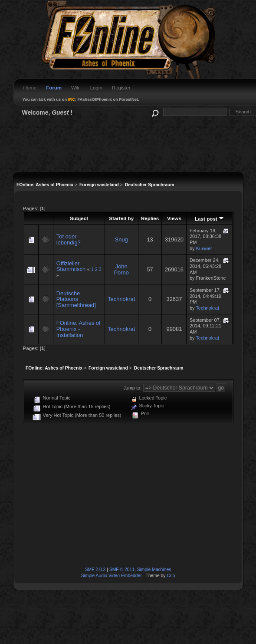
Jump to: (132, 388)
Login (96, 88)
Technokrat (121, 299)
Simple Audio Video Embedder (112, 576)
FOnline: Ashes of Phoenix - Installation (79, 329)
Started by (121, 218)
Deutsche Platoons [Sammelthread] (76, 299)
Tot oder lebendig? (69, 239)
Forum (54, 88)
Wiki (76, 88)
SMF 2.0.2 (95, 570)
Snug (121, 239)
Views (174, 218)
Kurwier (204, 248)
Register (121, 88)
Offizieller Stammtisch (71, 266)
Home (30, 88)
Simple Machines (154, 570)
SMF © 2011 (122, 570)
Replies (150, 218)
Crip (171, 576)
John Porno (121, 269)
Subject (79, 218)
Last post (209, 219)
